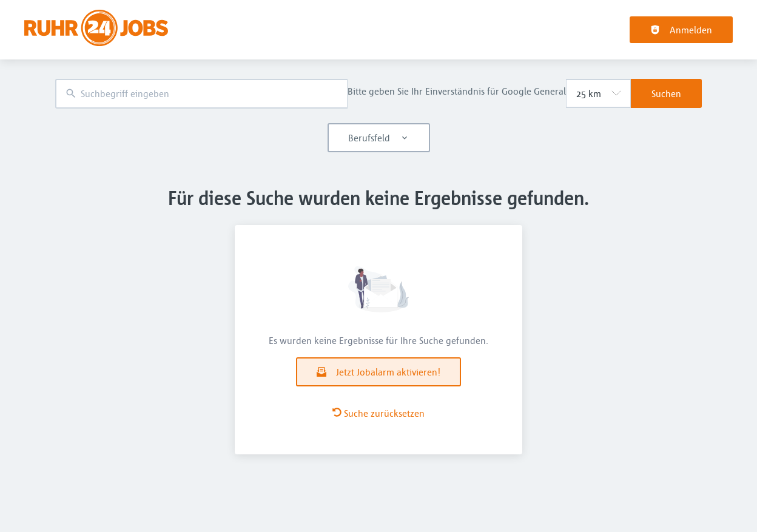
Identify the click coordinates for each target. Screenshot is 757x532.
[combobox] (201, 94)
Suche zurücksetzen (378, 413)
